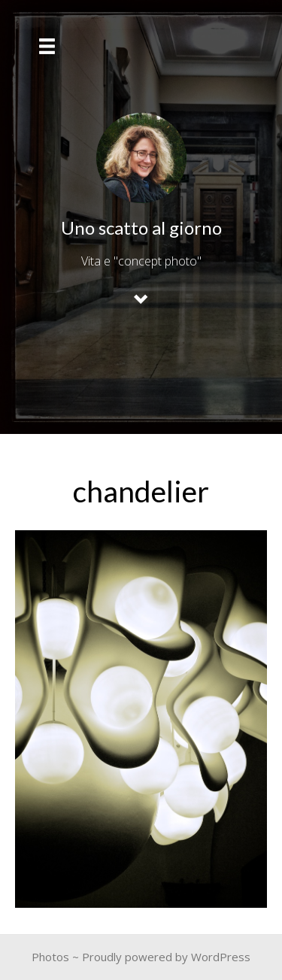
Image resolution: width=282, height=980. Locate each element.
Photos (50, 957)
